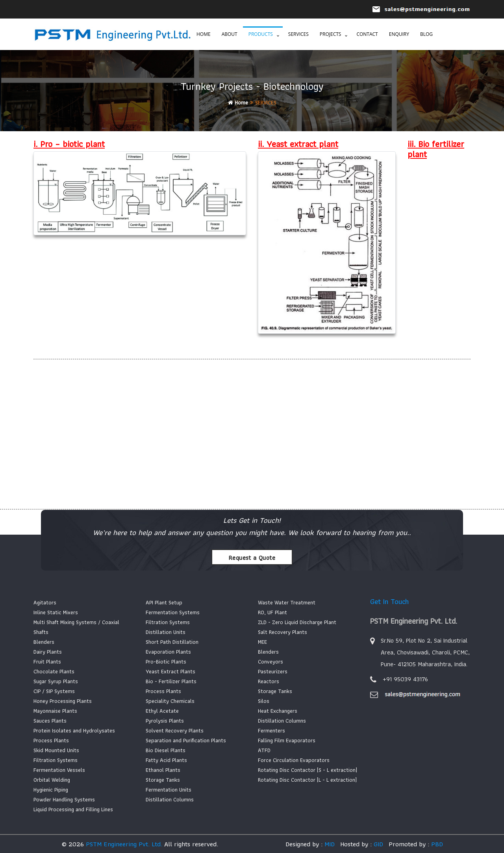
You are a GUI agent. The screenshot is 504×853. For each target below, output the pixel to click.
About (230, 34)
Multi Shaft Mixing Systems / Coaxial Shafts (76, 627)
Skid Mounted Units (56, 750)
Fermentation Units (169, 790)
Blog (426, 34)
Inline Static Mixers (56, 612)
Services (298, 34)
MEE (262, 642)
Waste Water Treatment (287, 602)
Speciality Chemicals (170, 701)
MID (329, 844)
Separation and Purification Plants (186, 740)
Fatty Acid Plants (166, 760)
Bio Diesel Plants (166, 750)
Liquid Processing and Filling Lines (73, 809)
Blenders (44, 642)
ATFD (264, 750)
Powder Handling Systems (64, 799)
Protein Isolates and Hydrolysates (74, 730)
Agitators (45, 602)
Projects (331, 34)
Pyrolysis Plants (165, 721)
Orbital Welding (52, 780)
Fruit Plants (47, 662)
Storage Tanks (163, 780)
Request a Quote (252, 558)
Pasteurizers (273, 671)
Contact (367, 34)
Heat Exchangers (278, 711)
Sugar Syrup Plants (56, 681)
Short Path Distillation (172, 642)
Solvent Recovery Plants (175, 730)
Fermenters (271, 730)
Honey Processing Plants (63, 701)
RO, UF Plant (272, 612)
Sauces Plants (50, 721)
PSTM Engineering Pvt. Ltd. (124, 844)
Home (204, 34)
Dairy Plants (48, 652)
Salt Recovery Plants (283, 632)
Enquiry (399, 34)
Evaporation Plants (168, 652)
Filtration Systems (56, 760)
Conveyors (271, 662)
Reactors (269, 681)
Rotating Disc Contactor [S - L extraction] (308, 770)
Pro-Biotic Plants (166, 662)
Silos (264, 701)
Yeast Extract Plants (170, 671)
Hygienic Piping (51, 790)
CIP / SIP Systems (54, 691)
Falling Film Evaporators (287, 740)
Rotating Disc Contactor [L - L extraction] (307, 780)
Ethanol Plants (163, 770)
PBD (437, 844)
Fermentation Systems (173, 612)
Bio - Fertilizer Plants (171, 681)
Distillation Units (166, 632)
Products (261, 34)
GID (377, 844)
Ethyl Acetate (162, 711)
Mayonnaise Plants (55, 711)
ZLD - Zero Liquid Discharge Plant (297, 622)
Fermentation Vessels (59, 770)
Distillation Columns (170, 799)
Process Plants (51, 740)
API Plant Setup (164, 602)
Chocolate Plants (54, 671)
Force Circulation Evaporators (294, 760)
